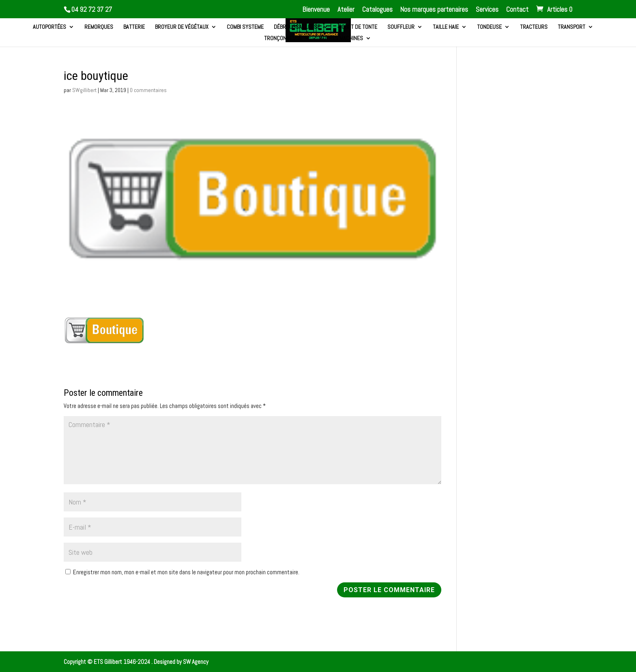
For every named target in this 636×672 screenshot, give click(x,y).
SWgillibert (84, 90)
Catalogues (377, 10)
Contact (517, 10)
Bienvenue (316, 10)
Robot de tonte (358, 27)
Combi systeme (245, 27)
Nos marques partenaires (434, 10)
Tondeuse (489, 27)
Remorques (99, 27)
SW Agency (196, 662)
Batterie (134, 27)
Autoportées (49, 27)
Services (487, 10)
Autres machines (342, 39)
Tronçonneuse (283, 39)
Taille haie (446, 27)
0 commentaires (148, 90)
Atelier (346, 10)
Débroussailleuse (297, 27)
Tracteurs (534, 27)
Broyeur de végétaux (182, 27)
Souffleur (401, 27)
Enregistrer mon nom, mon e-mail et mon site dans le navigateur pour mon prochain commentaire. (186, 572)
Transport (572, 27)
